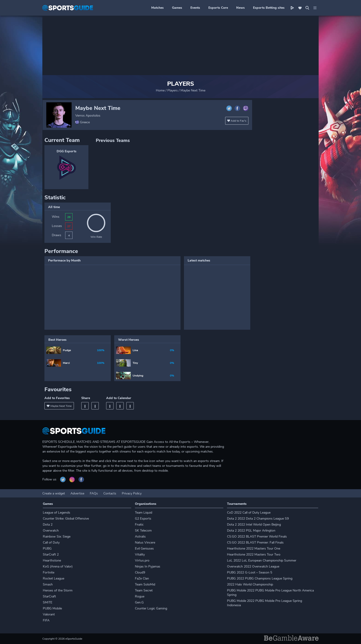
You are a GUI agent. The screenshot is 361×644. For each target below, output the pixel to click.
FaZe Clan (142, 578)
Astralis (140, 537)
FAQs (94, 493)
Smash (48, 584)
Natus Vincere (145, 543)
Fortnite (49, 572)
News (240, 8)
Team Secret (144, 590)
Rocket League (54, 578)
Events (195, 8)
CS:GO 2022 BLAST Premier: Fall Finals (255, 543)
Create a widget (54, 493)
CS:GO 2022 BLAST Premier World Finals (257, 537)
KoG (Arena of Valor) (58, 566)
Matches (157, 8)
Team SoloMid (145, 584)
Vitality (140, 554)
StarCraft (49, 596)
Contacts (110, 493)
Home (160, 90)
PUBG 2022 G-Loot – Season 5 (250, 572)
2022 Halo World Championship (250, 584)
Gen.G (139, 602)
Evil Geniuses (144, 548)
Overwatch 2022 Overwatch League (253, 566)
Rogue (140, 596)
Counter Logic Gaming (151, 608)
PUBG (47, 548)
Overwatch (51, 531)
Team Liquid (144, 513)
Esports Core (218, 8)
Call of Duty (51, 543)
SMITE (48, 602)
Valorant (49, 614)
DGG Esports (67, 151)
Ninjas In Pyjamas (148, 566)
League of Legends (57, 513)
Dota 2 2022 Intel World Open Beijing (254, 525)
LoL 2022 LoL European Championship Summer (262, 560)
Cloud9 (140, 572)
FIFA (46, 620)
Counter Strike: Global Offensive (66, 519)
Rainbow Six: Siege (57, 537)
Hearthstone (52, 560)
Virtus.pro (142, 560)
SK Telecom (143, 531)
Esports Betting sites (269, 8)
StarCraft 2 (51, 554)
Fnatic (139, 525)
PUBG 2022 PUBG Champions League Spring (260, 578)
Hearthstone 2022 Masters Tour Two (254, 554)
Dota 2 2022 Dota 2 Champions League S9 (258, 519)
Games (177, 8)
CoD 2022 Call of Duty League (249, 513)
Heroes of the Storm (58, 590)
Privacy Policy (132, 493)
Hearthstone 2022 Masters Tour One (254, 548)
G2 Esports (143, 519)
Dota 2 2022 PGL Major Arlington (251, 531)
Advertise (77, 493)
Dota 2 (48, 525)
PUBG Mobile (52, 608)
